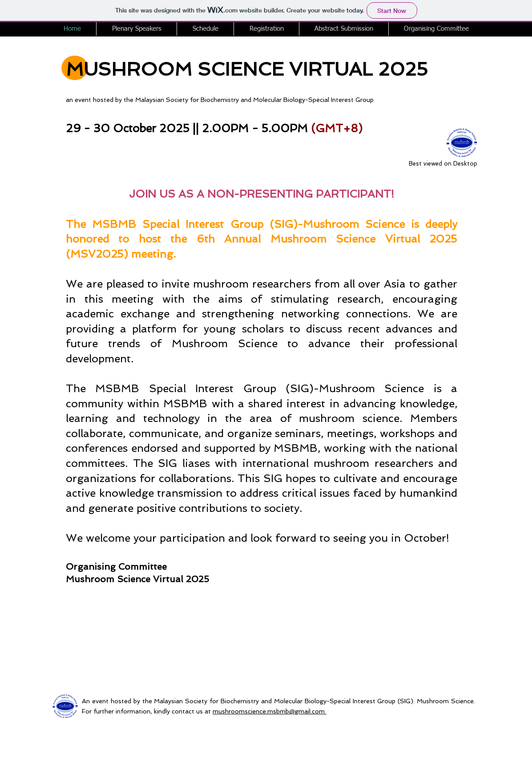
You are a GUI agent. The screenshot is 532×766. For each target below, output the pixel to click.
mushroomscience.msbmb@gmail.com (269, 711)
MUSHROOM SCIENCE (175, 69)
